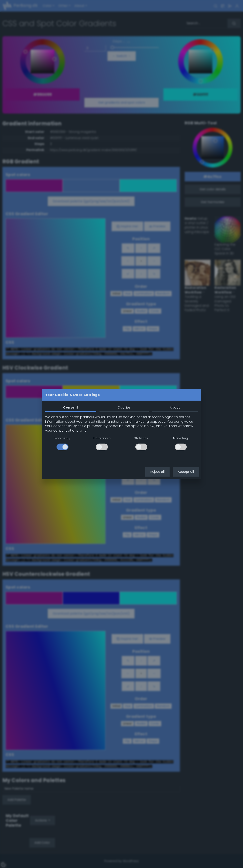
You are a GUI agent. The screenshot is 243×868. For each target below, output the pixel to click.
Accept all (186, 472)
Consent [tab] (71, 407)
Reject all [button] (157, 472)
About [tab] (175, 407)
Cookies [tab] (124, 407)
